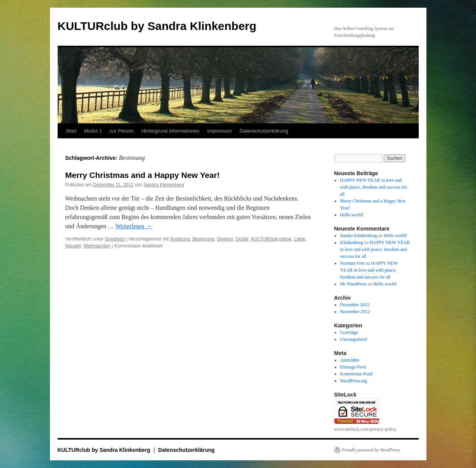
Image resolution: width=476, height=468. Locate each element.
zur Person (122, 131)
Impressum (219, 131)
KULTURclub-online (271, 239)
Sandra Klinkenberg (164, 185)
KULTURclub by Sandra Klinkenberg (157, 26)
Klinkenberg (352, 242)
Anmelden (350, 360)
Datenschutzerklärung (264, 131)
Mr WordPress (353, 284)
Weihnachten (97, 246)
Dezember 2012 (355, 305)
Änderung (180, 239)
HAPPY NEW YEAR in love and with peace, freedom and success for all (373, 187)
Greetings (115, 239)
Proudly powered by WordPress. (372, 450)
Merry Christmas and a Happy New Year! (143, 175)
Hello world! (352, 215)
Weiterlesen (134, 226)
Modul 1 (93, 131)
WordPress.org (353, 381)
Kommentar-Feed (356, 374)
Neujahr (73, 246)
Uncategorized (353, 339)
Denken (225, 239)
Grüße (242, 239)
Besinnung (203, 239)
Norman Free (352, 263)
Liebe (299, 239)
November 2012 (355, 312)
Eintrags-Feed (353, 367)
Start (71, 131)
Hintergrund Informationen (170, 131)
